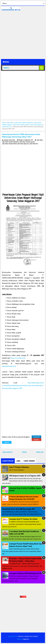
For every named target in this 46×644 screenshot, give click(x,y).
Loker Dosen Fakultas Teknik (9, 144)
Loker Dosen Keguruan (23, 144)
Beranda (24, 452)
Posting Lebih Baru (7, 452)
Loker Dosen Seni (34, 144)
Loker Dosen (40, 140)
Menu (6, 62)
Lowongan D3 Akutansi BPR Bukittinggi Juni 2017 (26, 573)
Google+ (36, 440)
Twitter (7, 442)
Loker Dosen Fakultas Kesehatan (10, 142)
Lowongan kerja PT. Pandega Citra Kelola (23, 519)
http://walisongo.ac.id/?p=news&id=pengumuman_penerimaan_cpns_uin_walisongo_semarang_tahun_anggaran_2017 (23, 386)
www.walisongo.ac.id (9, 366)
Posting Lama (40, 452)
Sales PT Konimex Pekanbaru (19, 467)
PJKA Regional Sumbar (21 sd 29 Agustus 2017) (25, 476)
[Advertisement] (23, 35)
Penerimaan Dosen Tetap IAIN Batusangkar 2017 (18, 509)
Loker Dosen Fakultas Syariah (27, 142)
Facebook (36, 437)
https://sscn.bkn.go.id (18, 358)
